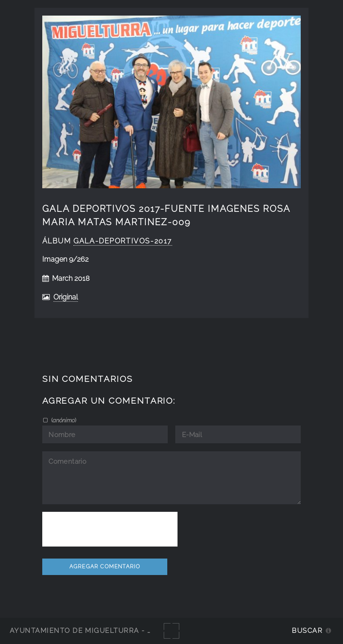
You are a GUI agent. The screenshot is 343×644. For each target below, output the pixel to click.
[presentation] (110, 529)
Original (66, 297)
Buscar (307, 630)
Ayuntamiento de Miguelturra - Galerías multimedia (122, 630)
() (63, 420)
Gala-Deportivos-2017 (123, 241)
